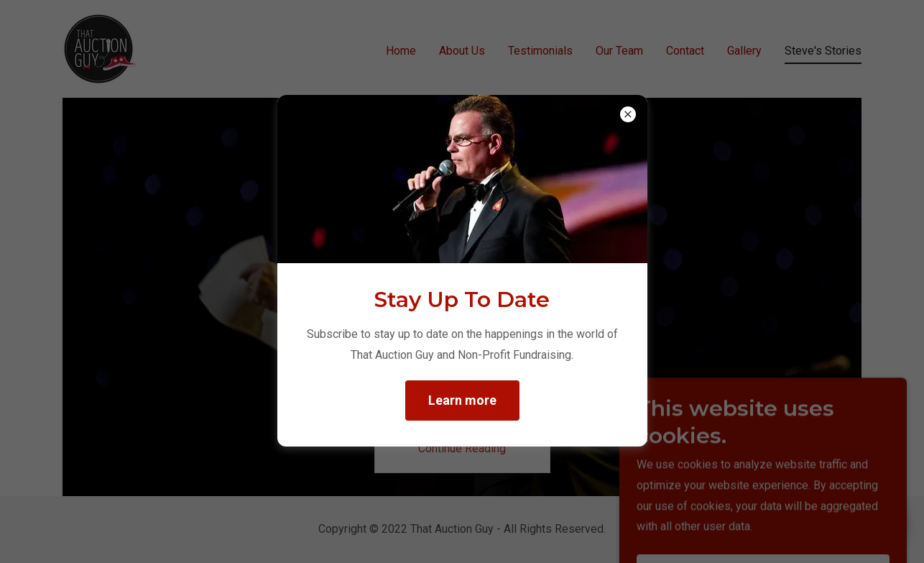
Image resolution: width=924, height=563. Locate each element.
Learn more (462, 400)
